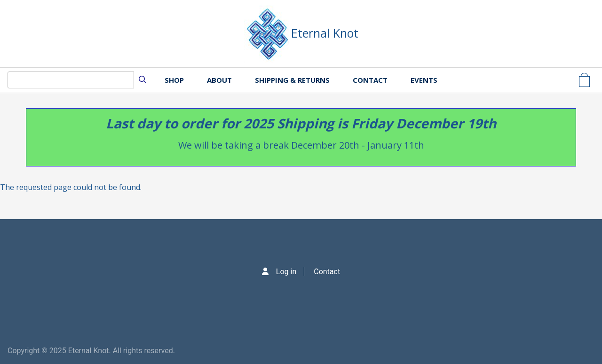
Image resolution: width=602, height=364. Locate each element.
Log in (286, 272)
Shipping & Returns (292, 80)
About (219, 80)
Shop (174, 80)
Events (424, 80)
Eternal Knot (325, 33)
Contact (370, 80)
